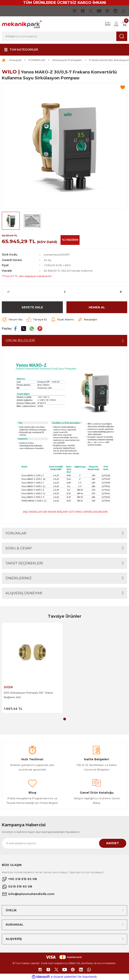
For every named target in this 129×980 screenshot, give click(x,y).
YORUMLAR (16, 533)
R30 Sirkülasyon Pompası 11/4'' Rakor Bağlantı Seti (29, 695)
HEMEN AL (97, 307)
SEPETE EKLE (32, 307)
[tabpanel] (32, 668)
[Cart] (124, 24)
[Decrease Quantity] (8, 292)
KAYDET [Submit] (113, 843)
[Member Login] (116, 24)
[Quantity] (64, 292)
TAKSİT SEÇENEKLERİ (24, 563)
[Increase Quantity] (121, 292)
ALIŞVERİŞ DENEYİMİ (24, 593)
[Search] (64, 36)
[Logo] (22, 24)
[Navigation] (21, 50)
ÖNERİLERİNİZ (18, 578)
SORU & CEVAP (19, 548)
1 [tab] (65, 719)
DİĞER (8, 687)
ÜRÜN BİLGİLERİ (20, 340)
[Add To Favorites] (123, 87)
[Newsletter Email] (64, 843)
